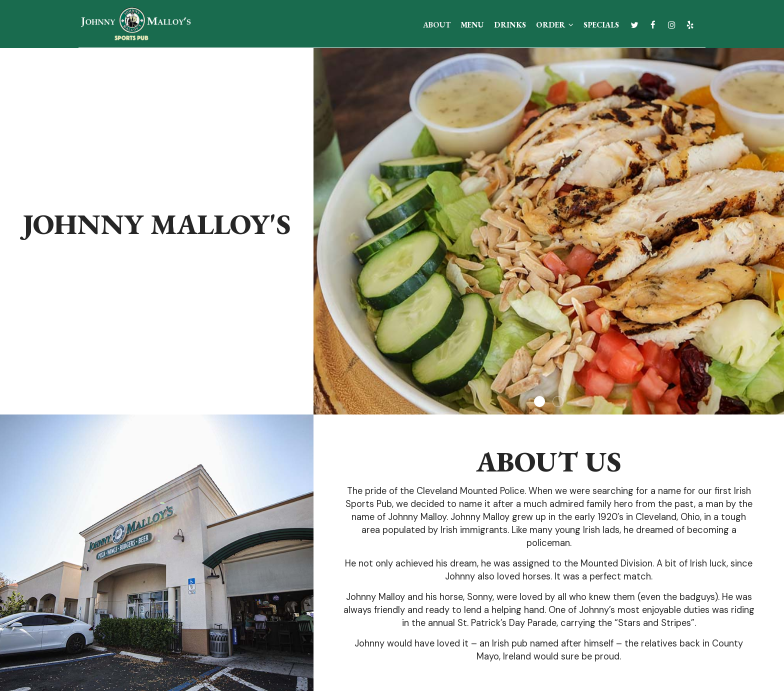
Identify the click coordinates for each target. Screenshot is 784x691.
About (437, 25)
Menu (472, 25)
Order (555, 25)
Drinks (510, 25)
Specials (601, 25)
